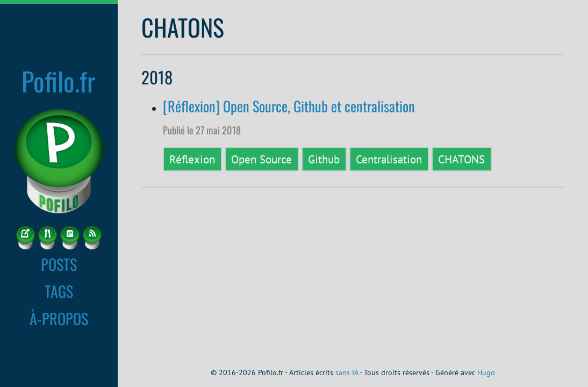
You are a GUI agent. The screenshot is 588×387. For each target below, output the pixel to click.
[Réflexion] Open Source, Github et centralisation (289, 106)
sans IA (347, 372)
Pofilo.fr (59, 81)
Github (324, 159)
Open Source (261, 159)
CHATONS (461, 159)
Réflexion (192, 159)
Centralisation (389, 159)
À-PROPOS (59, 318)
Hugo (486, 372)
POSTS (59, 264)
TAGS (59, 291)
